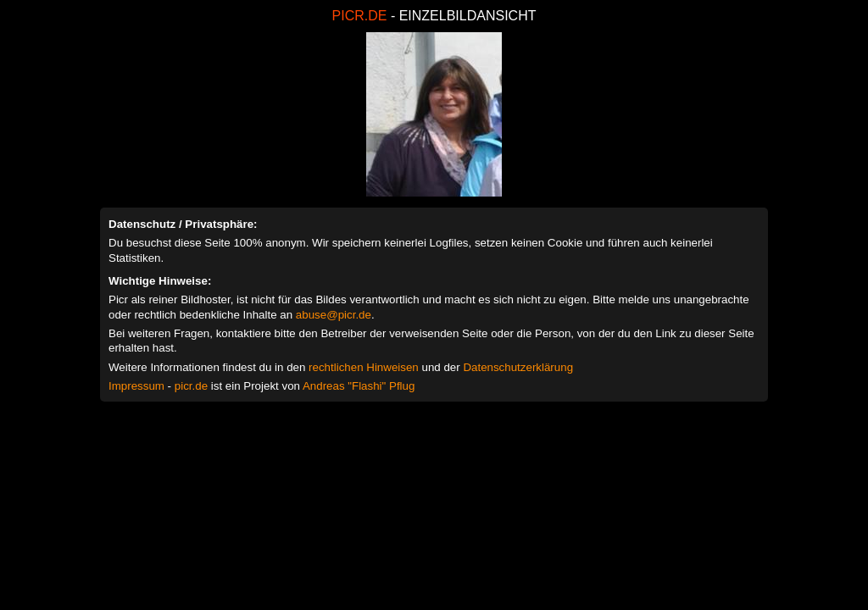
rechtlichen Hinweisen (364, 367)
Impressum (136, 386)
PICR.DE (360, 16)
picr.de (191, 386)
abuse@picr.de (334, 315)
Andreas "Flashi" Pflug (359, 386)
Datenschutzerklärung (518, 367)
